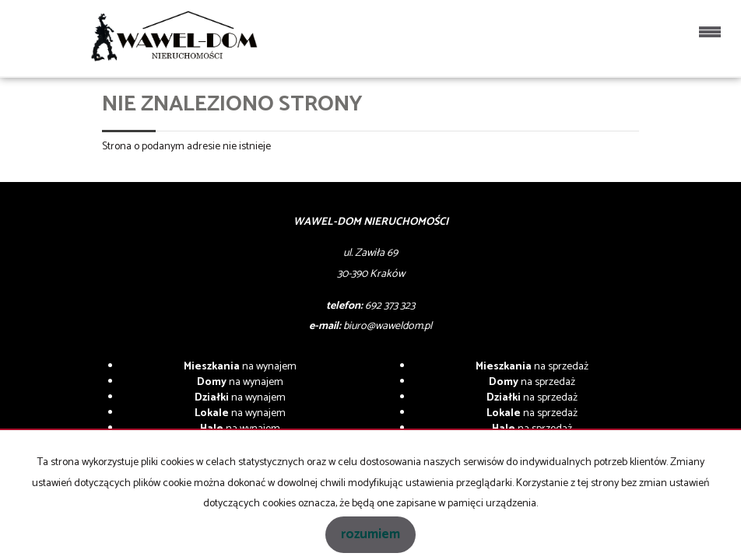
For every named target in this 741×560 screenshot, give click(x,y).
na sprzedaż (532, 367)
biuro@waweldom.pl (388, 326)
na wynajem (240, 367)
